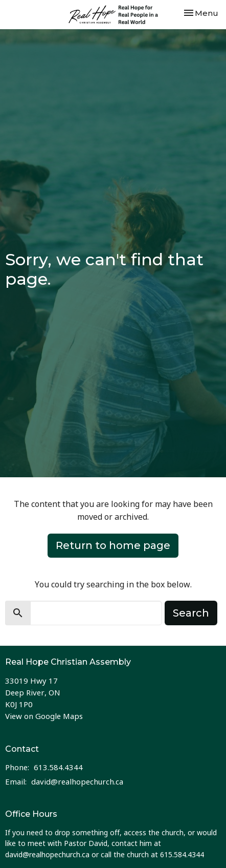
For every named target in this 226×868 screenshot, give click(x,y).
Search (191, 613)
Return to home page (113, 545)
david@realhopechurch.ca (77, 781)
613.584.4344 (58, 767)
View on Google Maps (44, 716)
